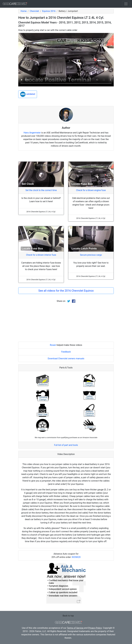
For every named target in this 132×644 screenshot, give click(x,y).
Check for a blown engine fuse (91, 190)
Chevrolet (34, 11)
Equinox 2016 (49, 11)
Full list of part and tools (66, 445)
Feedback (66, 352)
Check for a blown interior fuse (41, 255)
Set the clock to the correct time (41, 190)
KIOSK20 (76, 557)
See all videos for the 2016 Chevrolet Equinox (66, 291)
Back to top (68, 616)
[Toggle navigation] (126, 4)
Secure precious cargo (91, 255)
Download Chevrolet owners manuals (66, 359)
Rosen (53, 345)
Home (24, 11)
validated (28, 94)
